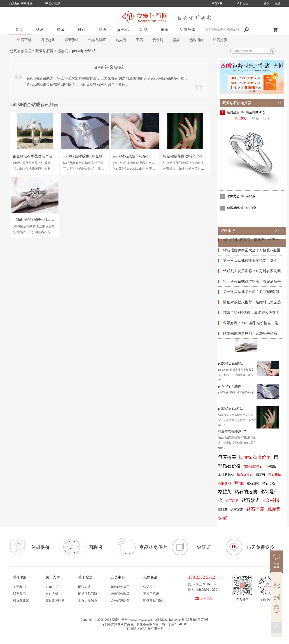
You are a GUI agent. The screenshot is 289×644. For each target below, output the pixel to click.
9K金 (239, 483)
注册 (277, 3)
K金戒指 (271, 500)
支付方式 (52, 594)
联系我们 (19, 594)
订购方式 (52, 587)
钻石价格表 (245, 474)
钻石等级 (269, 483)
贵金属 (158, 40)
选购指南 (196, 40)
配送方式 (84, 587)
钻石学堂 (217, 3)
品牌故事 (188, 30)
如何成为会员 (120, 587)
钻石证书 (232, 501)
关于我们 (19, 587)
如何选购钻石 (253, 466)
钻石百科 (24, 40)
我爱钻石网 (44, 51)
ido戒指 (271, 466)
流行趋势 (48, 40)
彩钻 (144, 30)
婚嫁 (176, 40)
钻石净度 (255, 509)
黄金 (165, 30)
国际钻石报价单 (255, 457)
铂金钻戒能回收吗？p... (234, 431)
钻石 (40, 30)
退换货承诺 (151, 594)
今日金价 (243, 3)
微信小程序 (53, 3)
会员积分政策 (120, 594)
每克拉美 (227, 457)
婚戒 (61, 30)
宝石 (140, 40)
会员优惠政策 (120, 601)
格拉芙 (225, 492)
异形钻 (123, 30)
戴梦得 (261, 474)
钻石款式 (250, 500)
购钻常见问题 (153, 601)
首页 (19, 30)
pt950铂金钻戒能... (231, 364)
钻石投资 (220, 40)
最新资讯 (72, 40)
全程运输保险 (88, 601)
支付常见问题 (55, 601)
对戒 (82, 30)
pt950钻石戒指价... (231, 386)
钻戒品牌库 (97, 40)
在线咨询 (207, 599)
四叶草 (223, 510)
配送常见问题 (88, 594)
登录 (266, 3)
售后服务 (149, 587)
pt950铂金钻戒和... (231, 409)
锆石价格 (253, 483)
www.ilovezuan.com (141, 620)
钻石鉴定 (237, 510)
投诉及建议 (21, 601)
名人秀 (121, 40)
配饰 (103, 30)
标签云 (63, 51)
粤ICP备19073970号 (195, 620)
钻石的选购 (246, 492)
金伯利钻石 (226, 474)
